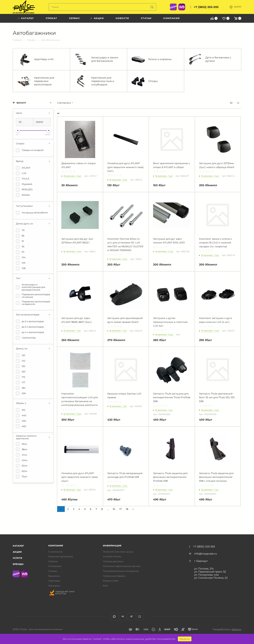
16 (114, 509)
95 (20, 247)
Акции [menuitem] (99, 18)
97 (20, 252)
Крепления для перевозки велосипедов (36, 81)
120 (21, 355)
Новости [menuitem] (122, 18)
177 (21, 383)
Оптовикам (55, 566)
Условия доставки (113, 561)
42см (22, 460)
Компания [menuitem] (172, 18)
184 (21, 388)
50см (22, 466)
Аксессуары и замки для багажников (96, 59)
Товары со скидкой (30, 150)
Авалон (236, 629)
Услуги (17, 558)
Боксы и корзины (152, 59)
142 (21, 361)
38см (22, 449)
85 (20, 236)
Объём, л (21, 403)
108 (21, 268)
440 (21, 415)
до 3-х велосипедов (30, 327)
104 (21, 258)
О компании (55, 552)
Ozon (173, 7)
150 (21, 366)
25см (21, 444)
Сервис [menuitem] (74, 18)
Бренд (20, 161)
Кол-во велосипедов (28, 315)
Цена (19, 113)
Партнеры (54, 581)
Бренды (18, 564)
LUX (21, 173)
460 (21, 426)
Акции (17, 552)
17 (120, 509)
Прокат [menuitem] (51, 18)
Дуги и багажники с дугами (210, 59)
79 (20, 230)
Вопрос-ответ (111, 581)
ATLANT (23, 168)
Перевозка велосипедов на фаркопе (33, 303)
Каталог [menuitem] (28, 18)
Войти (238, 7)
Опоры (145, 81)
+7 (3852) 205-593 (206, 7)
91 (20, 241)
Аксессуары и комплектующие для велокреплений (31, 287)
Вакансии (54, 576)
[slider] (18, 131)
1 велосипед (26, 338)
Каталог (18, 546)
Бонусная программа (61, 556)
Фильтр (21, 103)
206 (21, 393)
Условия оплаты (112, 556)
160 (21, 372)
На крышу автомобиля (32, 213)
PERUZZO (24, 190)
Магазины (54, 586)
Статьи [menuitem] (146, 18)
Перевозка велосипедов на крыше (33, 296)
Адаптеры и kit (35, 59)
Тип (18, 278)
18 (127, 509)
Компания (56, 546)
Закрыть (185, 639)
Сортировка (64, 103)
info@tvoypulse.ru (206, 554)
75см (22, 477)
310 (21, 410)
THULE (23, 179)
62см (22, 471)
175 (21, 377)
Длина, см (22, 348)
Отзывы (53, 571)
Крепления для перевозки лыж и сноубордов (94, 81)
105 (21, 263)
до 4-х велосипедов (30, 332)
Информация (112, 546)
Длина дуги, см (24, 224)
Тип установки (24, 206)
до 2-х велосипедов (30, 321)
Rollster (23, 195)
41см (21, 455)
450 (21, 421)
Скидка (20, 143)
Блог (106, 586)
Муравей (24, 184)
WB (182, 7)
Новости (53, 561)
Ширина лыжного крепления (26, 437)
